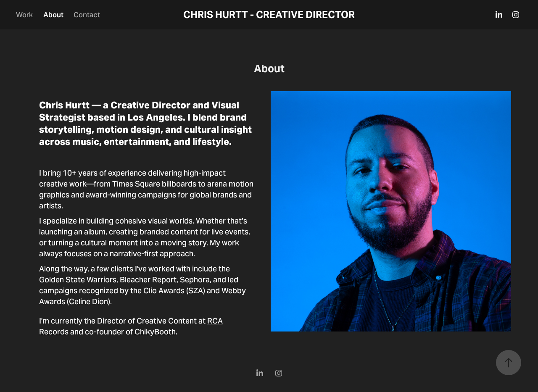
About (53, 15)
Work (24, 15)
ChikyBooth (155, 332)
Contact (87, 15)
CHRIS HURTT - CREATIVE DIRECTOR (269, 15)
